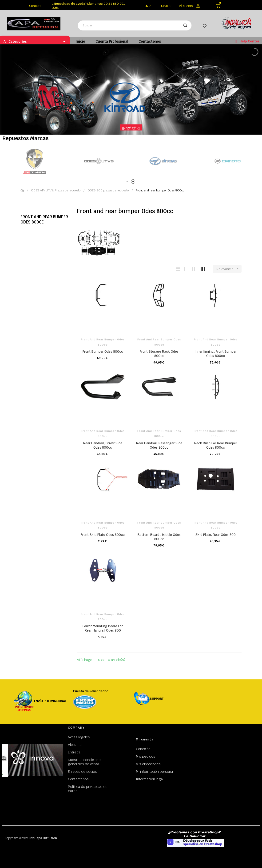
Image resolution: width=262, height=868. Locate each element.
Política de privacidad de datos (88, 789)
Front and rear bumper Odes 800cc (44, 219)
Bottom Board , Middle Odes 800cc (159, 537)
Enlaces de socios (82, 772)
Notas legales (79, 737)
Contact (35, 6)
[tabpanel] (47, 161)
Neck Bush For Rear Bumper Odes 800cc (216, 445)
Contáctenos (78, 779)
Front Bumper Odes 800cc (103, 351)
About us (75, 745)
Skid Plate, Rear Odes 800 (216, 535)
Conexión (143, 749)
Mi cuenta (186, 6)
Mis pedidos (146, 756)
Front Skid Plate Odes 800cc (103, 535)
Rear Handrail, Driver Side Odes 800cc (103, 445)
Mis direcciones (148, 764)
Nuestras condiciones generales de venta (85, 762)
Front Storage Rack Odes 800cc (159, 354)
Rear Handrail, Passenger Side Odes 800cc (159, 445)
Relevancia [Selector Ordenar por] (229, 269)
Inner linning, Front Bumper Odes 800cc (216, 354)
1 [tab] (128, 182)
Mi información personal (155, 772)
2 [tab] (134, 182)
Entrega (74, 752)
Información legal (150, 779)
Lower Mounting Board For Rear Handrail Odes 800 (103, 628)
